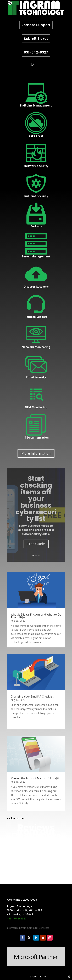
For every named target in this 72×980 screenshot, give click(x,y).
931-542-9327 (36, 52)
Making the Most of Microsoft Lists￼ (35, 822)
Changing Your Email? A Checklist (32, 718)
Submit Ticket (36, 39)
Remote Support (36, 25)
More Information (36, 453)
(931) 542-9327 (17, 937)
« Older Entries (16, 883)
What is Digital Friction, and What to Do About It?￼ (36, 616)
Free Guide (36, 544)
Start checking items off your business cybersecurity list (36, 499)
